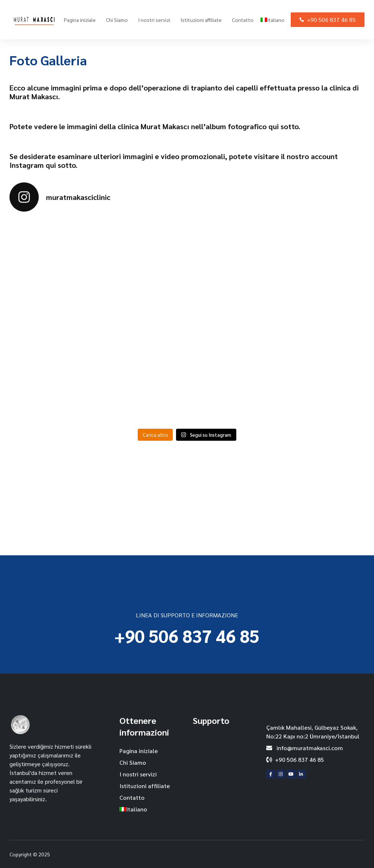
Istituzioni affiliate (201, 20)
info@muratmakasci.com (305, 748)
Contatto (243, 20)
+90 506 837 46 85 (328, 20)
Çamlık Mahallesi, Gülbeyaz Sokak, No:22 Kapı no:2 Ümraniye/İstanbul (313, 732)
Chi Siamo (117, 20)
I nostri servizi (154, 20)
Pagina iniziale (80, 20)
